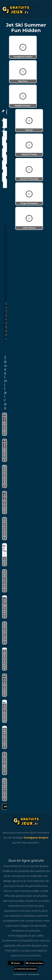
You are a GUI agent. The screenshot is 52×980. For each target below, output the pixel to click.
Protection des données (26, 969)
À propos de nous (35, 963)
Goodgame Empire (36, 838)
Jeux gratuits (34, 974)
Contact (16, 963)
